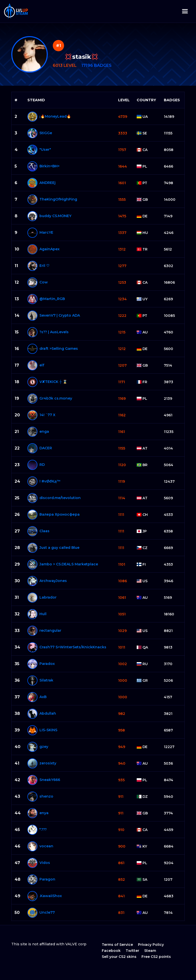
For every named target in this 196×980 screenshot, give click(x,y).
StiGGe (46, 133)
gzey (44, 747)
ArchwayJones (53, 581)
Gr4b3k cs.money (56, 398)
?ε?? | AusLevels (54, 332)
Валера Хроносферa (60, 514)
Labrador (48, 597)
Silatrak (46, 680)
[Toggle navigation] (185, 11)
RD (42, 465)
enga (44, 431)
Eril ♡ (44, 266)
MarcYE (46, 232)
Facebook (111, 951)
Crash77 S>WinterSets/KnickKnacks (73, 647)
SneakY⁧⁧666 (50, 780)
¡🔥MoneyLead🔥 (55, 116)
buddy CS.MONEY (55, 216)
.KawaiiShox (51, 896)
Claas (44, 531)
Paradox (47, 664)
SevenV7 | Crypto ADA (60, 315)
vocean (46, 846)
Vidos (45, 863)
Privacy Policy (151, 945)
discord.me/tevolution (60, 498)
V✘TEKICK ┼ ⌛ (53, 382)
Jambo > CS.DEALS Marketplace (69, 564)
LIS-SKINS (48, 730)
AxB (43, 697)
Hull (43, 614)
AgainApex (50, 249)
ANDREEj (47, 183)
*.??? (43, 829)
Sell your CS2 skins (119, 957)
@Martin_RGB (52, 299)
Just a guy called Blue (59, 548)
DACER (46, 448)
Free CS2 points (156, 957)
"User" (45, 150)
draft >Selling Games (59, 349)
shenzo (46, 796)
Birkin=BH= (50, 166)
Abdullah (48, 713)
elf (42, 365)
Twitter (132, 951)
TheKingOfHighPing (58, 199)
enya (44, 813)
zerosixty (48, 763)
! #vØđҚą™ (50, 481)
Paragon (47, 879)
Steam (150, 951)
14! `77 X (47, 415)
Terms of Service (117, 945)
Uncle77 (47, 912)
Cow (44, 282)
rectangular (50, 630)
